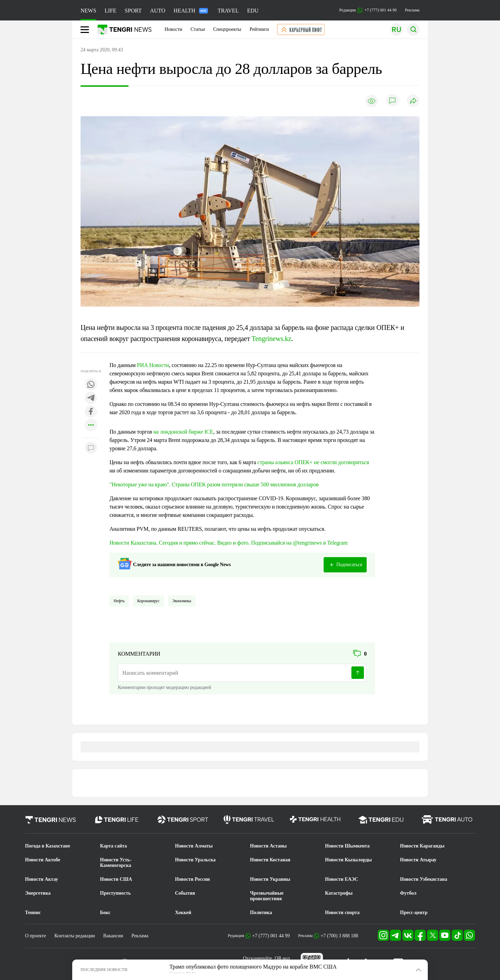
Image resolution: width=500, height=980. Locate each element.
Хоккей (183, 913)
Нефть (119, 601)
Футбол (408, 893)
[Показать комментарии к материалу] (91, 448)
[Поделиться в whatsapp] (91, 385)
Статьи (198, 29)
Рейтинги (259, 29)
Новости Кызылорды (348, 860)
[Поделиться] (413, 101)
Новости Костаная (270, 860)
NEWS (88, 11)
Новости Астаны (268, 846)
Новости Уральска (195, 860)
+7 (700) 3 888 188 (339, 936)
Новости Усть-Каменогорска (116, 863)
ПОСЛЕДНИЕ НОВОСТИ (104, 970)
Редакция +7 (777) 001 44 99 (368, 10)
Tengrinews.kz (272, 339)
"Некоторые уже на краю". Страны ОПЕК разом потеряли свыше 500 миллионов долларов (214, 484)
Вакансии (113, 936)
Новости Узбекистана (424, 879)
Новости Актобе (43, 860)
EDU (253, 11)
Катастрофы (339, 893)
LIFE (110, 11)
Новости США (116, 879)
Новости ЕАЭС (341, 879)
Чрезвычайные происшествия (267, 896)
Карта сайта (114, 846)
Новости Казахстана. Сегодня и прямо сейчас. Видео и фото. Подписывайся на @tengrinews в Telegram (228, 543)
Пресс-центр (414, 913)
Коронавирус (148, 601)
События (185, 893)
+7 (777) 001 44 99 (271, 936)
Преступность (115, 893)
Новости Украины (270, 879)
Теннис (33, 913)
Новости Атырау (418, 860)
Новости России (192, 879)
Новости (173, 29)
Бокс (105, 913)
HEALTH (191, 11)
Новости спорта (342, 913)
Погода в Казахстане (48, 846)
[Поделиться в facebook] (91, 412)
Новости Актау (41, 879)
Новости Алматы (194, 846)
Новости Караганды (422, 846)
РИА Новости (153, 365)
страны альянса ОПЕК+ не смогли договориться (313, 462)
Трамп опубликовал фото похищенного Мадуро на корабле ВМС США (253, 967)
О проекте (35, 936)
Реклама (412, 10)
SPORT (133, 11)
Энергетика (38, 893)
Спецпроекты (227, 29)
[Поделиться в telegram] (91, 398)
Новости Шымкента (347, 846)
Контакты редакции (74, 936)
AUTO (158, 11)
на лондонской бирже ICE (183, 432)
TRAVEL (228, 11)
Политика (261, 913)
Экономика (182, 601)
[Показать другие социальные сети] (91, 425)
